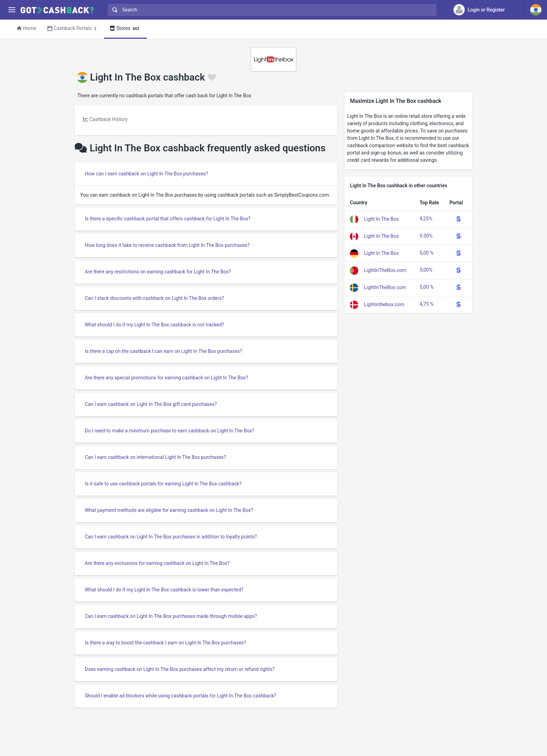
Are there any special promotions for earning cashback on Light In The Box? (166, 378)
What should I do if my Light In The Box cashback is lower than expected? (164, 590)
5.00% (426, 236)
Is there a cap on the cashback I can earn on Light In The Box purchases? (163, 351)
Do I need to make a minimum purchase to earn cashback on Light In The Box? (170, 431)
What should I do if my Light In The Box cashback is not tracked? (154, 325)
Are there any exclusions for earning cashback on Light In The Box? (157, 563)
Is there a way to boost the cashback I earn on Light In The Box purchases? (165, 643)
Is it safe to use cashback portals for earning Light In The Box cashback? (163, 484)
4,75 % (427, 304)
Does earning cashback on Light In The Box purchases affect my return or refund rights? (180, 669)
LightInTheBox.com (385, 270)
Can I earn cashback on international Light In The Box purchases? (155, 457)
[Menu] (12, 10)
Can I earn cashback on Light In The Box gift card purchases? (151, 404)
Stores (125, 29)
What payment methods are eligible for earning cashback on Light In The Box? (169, 510)
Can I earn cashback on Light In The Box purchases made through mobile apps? (171, 616)
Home (27, 28)
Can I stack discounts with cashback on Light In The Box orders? (154, 298)
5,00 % (427, 253)
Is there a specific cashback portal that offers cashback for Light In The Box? (168, 219)
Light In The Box (381, 219)
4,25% (426, 219)
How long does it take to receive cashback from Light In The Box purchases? (167, 245)
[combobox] (271, 10)
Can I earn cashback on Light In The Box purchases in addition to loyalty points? (171, 537)
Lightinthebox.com (384, 304)
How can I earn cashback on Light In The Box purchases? (146, 174)
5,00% (426, 270)
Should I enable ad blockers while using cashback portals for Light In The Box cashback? (181, 696)
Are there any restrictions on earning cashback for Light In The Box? (158, 272)
